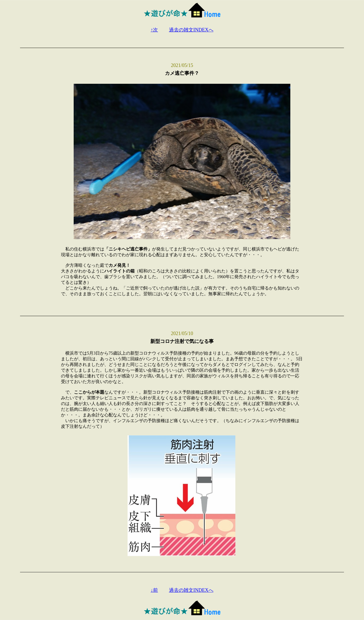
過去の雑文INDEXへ (191, 30)
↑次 (154, 30)
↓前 (154, 590)
